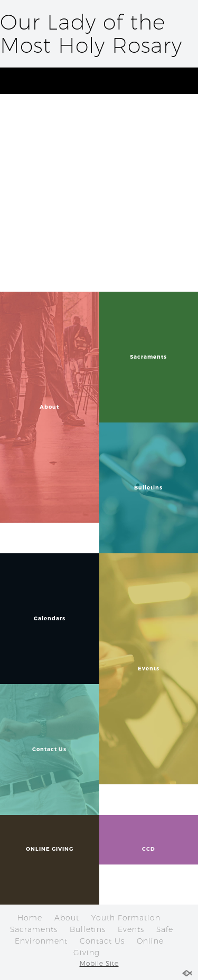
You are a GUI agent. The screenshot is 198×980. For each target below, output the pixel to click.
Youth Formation (126, 918)
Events (131, 929)
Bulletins (88, 929)
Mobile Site (99, 963)
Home (30, 918)
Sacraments (34, 929)
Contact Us (102, 941)
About (67, 918)
